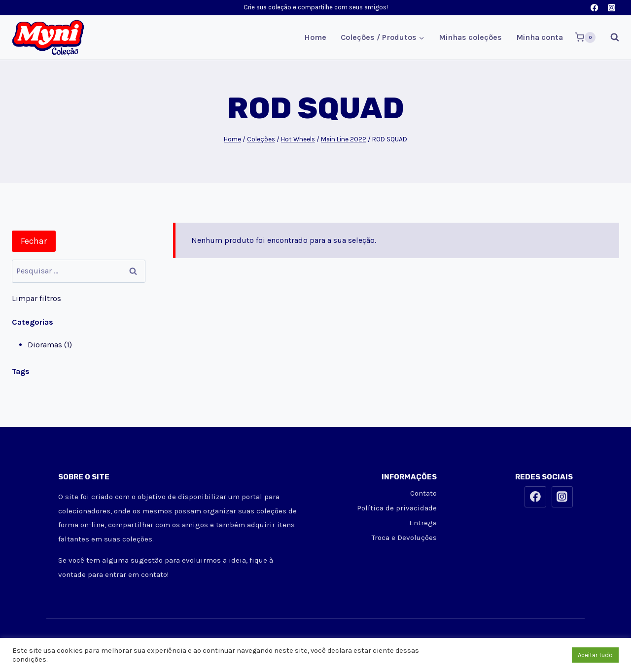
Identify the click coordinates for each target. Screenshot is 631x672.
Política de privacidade (397, 508)
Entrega (423, 523)
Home (315, 37)
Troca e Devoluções (404, 538)
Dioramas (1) (50, 345)
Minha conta (540, 37)
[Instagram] (612, 8)
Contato (423, 493)
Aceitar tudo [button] (595, 655)
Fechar (34, 241)
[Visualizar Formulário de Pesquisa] (610, 37)
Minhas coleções (470, 37)
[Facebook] (594, 8)
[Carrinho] (585, 37)
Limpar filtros (36, 298)
